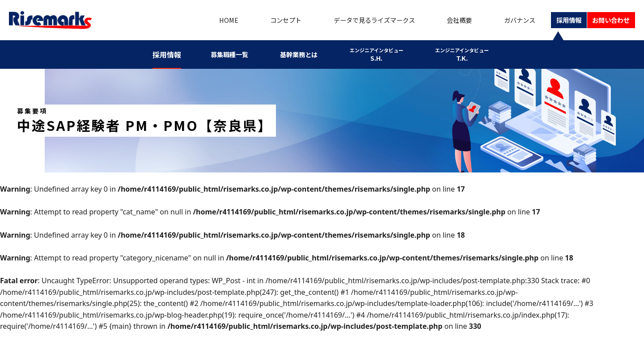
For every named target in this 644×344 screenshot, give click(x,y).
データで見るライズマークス (360, 20)
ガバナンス (507, 20)
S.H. (379, 54)
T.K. (460, 54)
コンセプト (269, 20)
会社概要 (448, 20)
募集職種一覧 (234, 55)
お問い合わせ (607, 20)
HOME (214, 20)
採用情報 (559, 20)
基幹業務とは (304, 55)
